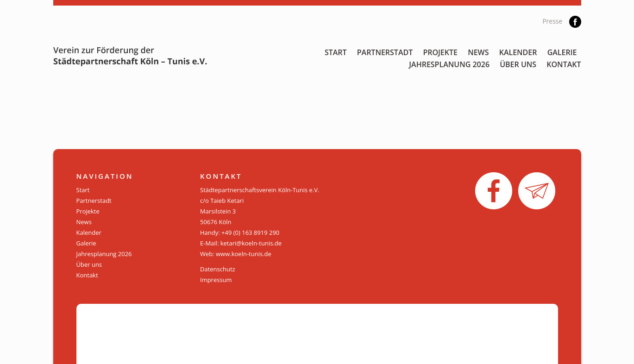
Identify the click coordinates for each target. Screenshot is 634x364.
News (478, 52)
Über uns (518, 64)
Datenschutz (218, 269)
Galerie (562, 52)
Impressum (216, 280)
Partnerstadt (385, 52)
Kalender (518, 52)
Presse (552, 21)
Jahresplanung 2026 (449, 64)
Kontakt (564, 64)
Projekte (440, 52)
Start (336, 52)
